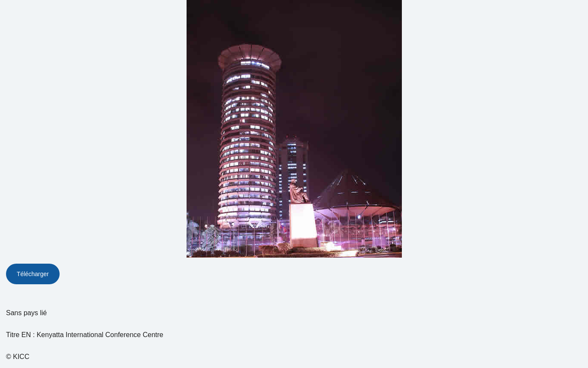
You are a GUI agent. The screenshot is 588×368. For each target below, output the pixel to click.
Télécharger (33, 274)
